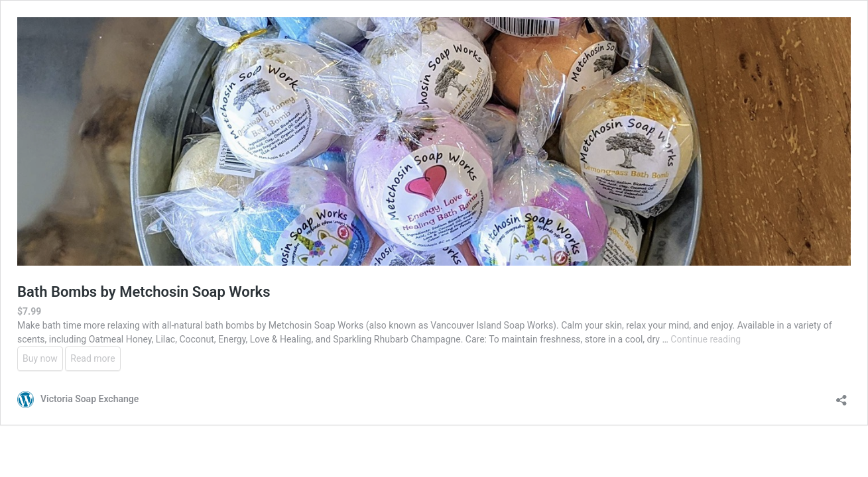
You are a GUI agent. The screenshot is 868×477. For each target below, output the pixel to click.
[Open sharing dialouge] (841, 396)
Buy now (40, 358)
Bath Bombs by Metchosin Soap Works (144, 292)
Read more (93, 358)
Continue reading (706, 339)
